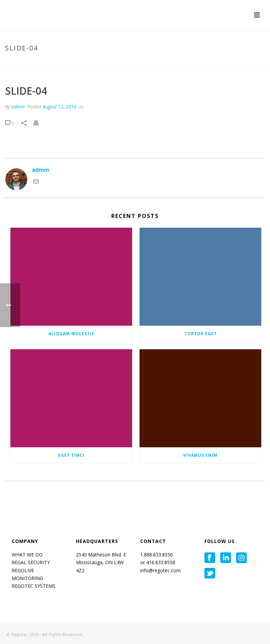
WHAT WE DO (27, 555)
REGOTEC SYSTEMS (34, 586)
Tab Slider (225, 62)
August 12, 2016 (60, 107)
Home (203, 62)
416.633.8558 (160, 562)
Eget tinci (71, 455)
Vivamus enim (200, 455)
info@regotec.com (160, 570)
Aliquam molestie (71, 334)
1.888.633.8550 (157, 555)
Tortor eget (201, 334)
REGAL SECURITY (31, 562)
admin (18, 107)
